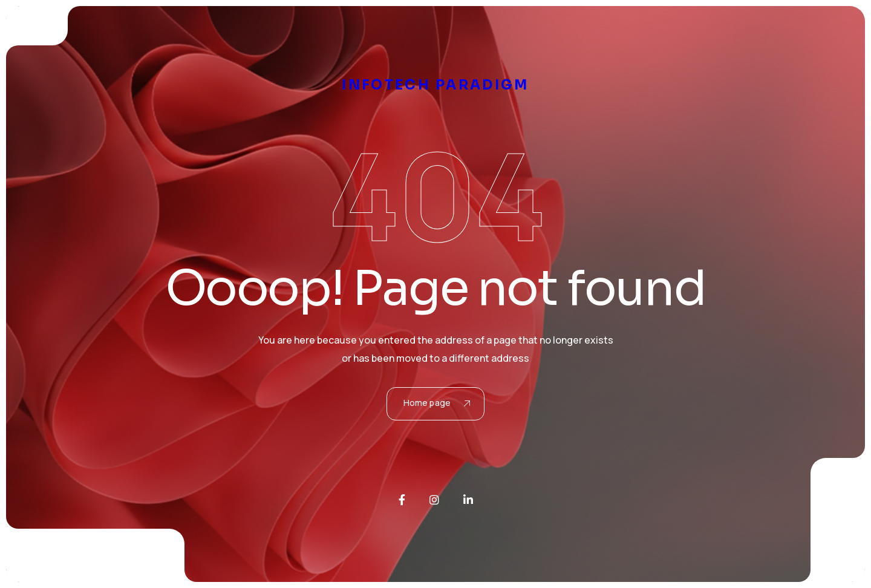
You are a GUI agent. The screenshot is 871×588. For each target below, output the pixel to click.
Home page (437, 403)
